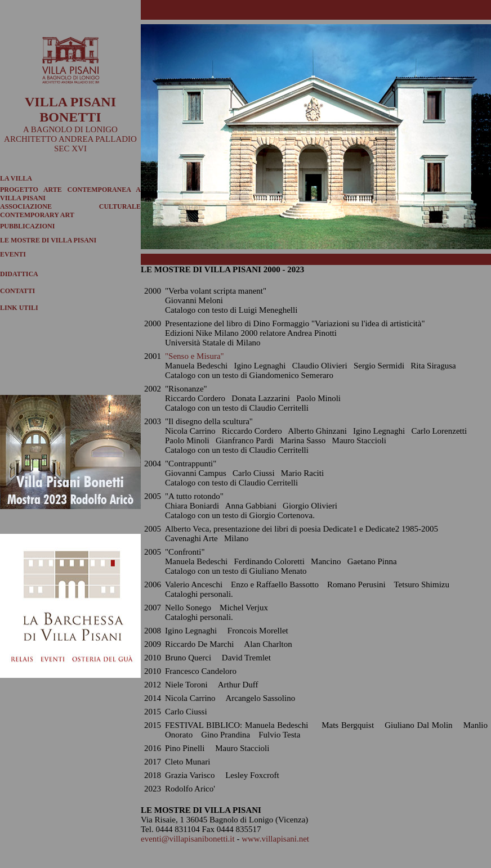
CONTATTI (17, 291)
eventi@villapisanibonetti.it (188, 839)
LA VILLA (16, 178)
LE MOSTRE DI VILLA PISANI (48, 240)
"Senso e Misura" (195, 356)
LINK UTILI (19, 308)
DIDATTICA (19, 274)
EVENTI (13, 254)
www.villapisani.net (275, 839)
